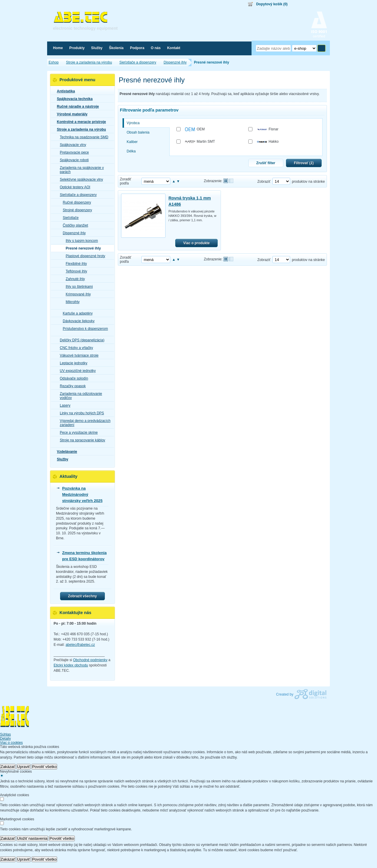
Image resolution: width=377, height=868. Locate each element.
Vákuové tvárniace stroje (77, 355)
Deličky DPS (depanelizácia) (80, 340)
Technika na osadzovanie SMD (82, 137)
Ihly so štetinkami (77, 287)
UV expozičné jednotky (76, 371)
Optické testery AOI (73, 187)
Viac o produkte (196, 243)
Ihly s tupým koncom (80, 241)
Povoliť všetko (44, 767)
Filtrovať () (304, 163)
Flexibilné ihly (75, 264)
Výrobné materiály (70, 114)
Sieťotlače (69, 218)
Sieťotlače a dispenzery (76, 195)
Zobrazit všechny (82, 596)
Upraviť (24, 767)
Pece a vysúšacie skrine (77, 433)
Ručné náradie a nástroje (76, 107)
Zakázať (8, 767)
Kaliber (132, 142)
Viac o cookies (11, 743)
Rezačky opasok (71, 386)
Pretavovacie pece (73, 152)
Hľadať (321, 48)
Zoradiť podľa (126, 181)
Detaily (5, 739)
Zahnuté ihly (73, 279)
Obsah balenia (138, 132)
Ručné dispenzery (75, 202)
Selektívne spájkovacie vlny (80, 179)
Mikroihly (71, 302)
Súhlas (5, 734)
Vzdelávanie (65, 452)
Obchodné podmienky (90, 660)
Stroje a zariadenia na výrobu (80, 129)
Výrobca (133, 123)
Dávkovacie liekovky (77, 321)
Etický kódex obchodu (71, 665)
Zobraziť (264, 182)
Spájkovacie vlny (71, 145)
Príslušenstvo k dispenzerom (83, 329)
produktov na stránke (308, 182)
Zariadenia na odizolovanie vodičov (79, 396)
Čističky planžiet (74, 225)
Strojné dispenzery (76, 210)
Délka (131, 151)
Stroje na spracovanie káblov (81, 440)
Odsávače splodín (72, 378)
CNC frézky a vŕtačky (75, 348)
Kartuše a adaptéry (76, 313)
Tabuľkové (231, 181)
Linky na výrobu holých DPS (80, 413)
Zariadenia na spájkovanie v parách (80, 170)
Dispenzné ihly (72, 233)
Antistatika (64, 91)
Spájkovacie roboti (72, 160)
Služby (61, 459)
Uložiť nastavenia (32, 838)
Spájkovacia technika (73, 99)
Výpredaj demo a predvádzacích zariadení (83, 423)
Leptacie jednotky (72, 363)
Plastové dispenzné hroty (84, 256)
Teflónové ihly (75, 271)
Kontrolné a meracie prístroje (80, 122)
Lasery (63, 405)
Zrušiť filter (266, 163)
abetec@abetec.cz (80, 645)
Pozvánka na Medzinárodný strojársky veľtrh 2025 (82, 494)
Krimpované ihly (76, 294)
